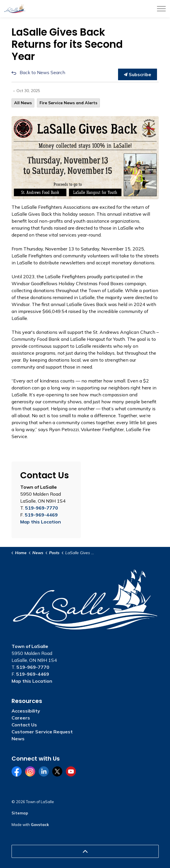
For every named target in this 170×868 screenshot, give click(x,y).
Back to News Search (42, 72)
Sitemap (20, 813)
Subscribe (138, 74)
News (18, 739)
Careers (21, 718)
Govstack (40, 825)
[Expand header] (161, 9)
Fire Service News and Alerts (68, 103)
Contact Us (24, 725)
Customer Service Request (42, 732)
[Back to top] (85, 851)
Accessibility (26, 711)
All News (23, 103)
